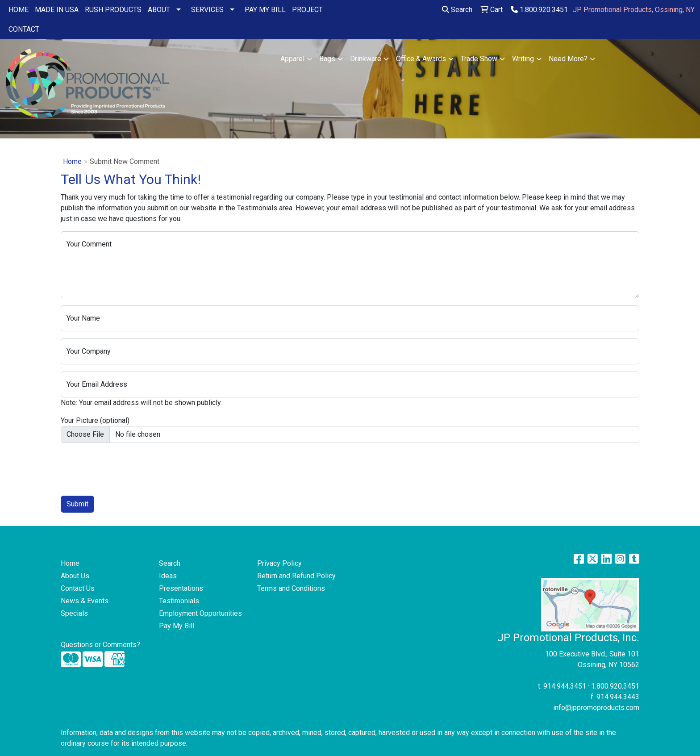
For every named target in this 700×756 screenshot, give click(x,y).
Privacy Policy (279, 563)
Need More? (568, 59)
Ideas (168, 576)
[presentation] (129, 468)
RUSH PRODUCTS (113, 10)
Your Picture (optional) (95, 420)
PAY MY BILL (265, 10)
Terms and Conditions (291, 588)
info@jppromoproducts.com (596, 708)
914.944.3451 (565, 686)
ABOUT (159, 10)
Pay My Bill (177, 626)
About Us (75, 576)
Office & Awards (421, 59)
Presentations (181, 588)
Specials (74, 613)
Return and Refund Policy (296, 576)
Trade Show (479, 59)
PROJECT (307, 10)
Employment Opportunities (200, 613)
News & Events (85, 601)
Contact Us (78, 588)
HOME (19, 10)
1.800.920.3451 (539, 10)
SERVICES (207, 10)
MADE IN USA (57, 10)
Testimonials (179, 601)
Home (72, 161)
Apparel (292, 59)
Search (457, 10)
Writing (523, 59)
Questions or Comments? (100, 645)
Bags (327, 59)
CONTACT (24, 29)
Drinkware (366, 59)
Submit (77, 504)
